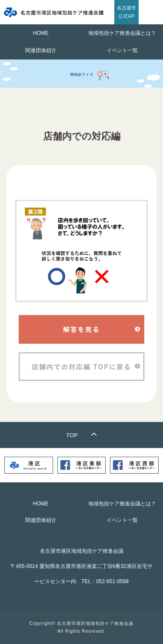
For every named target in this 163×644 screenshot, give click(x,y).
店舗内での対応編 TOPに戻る (81, 367)
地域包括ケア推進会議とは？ (122, 33)
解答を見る (81, 329)
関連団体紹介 (41, 50)
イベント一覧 (122, 50)
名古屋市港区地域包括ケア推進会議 (95, 623)
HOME (41, 33)
